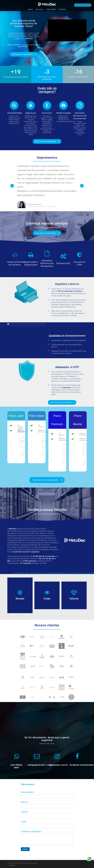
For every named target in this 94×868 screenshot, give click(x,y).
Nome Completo (27, 796)
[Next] (82, 189)
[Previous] (12, 189)
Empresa (24, 805)
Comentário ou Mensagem (31, 835)
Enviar (25, 853)
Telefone (24, 815)
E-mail (24, 825)
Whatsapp (89, 859)
